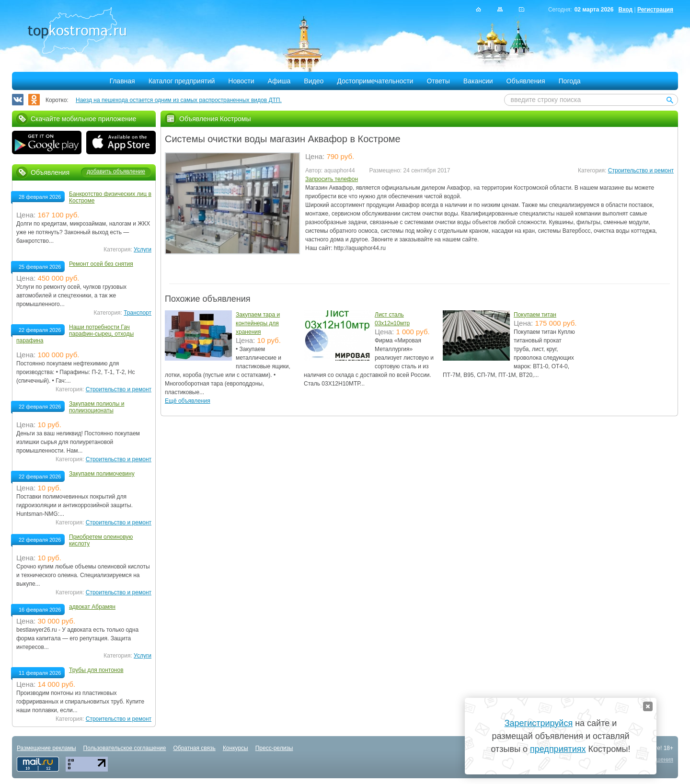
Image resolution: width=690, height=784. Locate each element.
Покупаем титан (535, 315)
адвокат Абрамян (92, 607)
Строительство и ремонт (641, 170)
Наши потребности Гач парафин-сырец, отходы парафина (75, 334)
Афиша (279, 81)
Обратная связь (194, 748)
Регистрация (655, 10)
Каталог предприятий (182, 81)
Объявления (526, 81)
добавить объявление (116, 171)
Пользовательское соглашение (125, 748)
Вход (625, 10)
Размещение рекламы (46, 748)
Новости (241, 81)
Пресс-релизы (274, 748)
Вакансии (478, 81)
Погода (570, 81)
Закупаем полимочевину (102, 474)
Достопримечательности (375, 81)
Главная (122, 81)
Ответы (438, 81)
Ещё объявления (188, 401)
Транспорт (138, 313)
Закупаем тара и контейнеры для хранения (258, 323)
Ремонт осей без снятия (101, 264)
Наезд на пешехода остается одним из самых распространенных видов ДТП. (179, 100)
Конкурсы (236, 748)
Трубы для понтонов (96, 670)
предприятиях (558, 749)
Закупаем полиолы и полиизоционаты (97, 407)
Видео (314, 81)
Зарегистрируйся (539, 723)
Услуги (143, 250)
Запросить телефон (332, 179)
